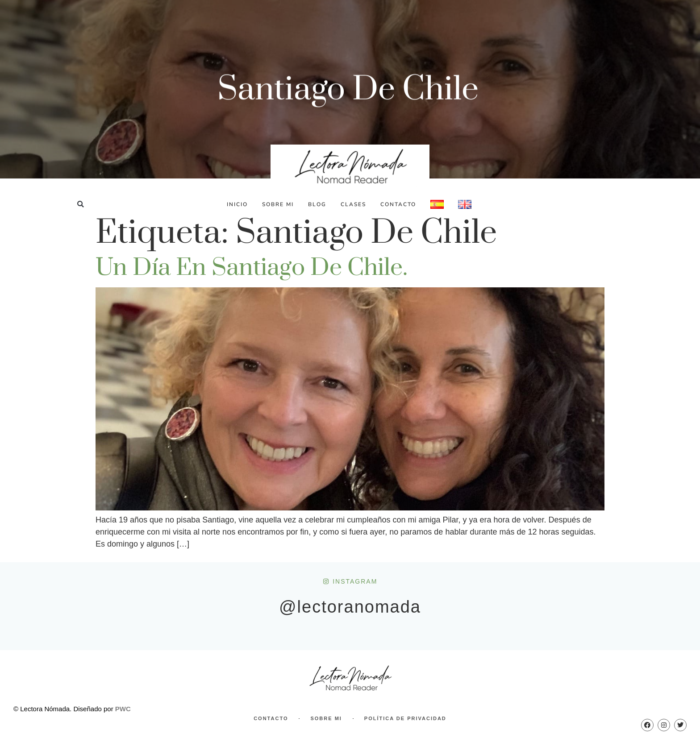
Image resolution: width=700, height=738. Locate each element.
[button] (81, 204)
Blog (317, 204)
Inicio (237, 204)
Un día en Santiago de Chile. (252, 268)
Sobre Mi (278, 204)
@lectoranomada (350, 607)
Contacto (398, 204)
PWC (123, 709)
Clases (353, 204)
